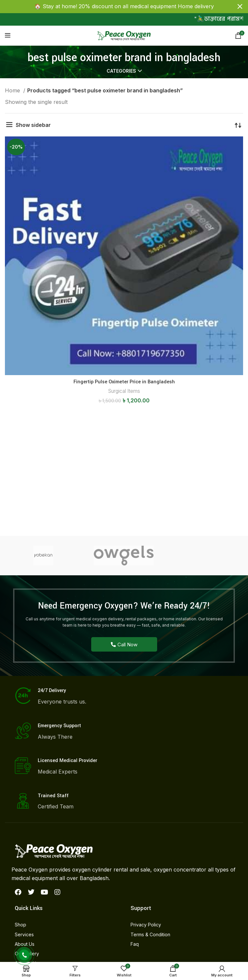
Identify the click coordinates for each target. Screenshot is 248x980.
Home (13, 90)
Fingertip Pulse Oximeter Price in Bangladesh (124, 382)
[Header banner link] (114, 7)
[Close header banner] (240, 7)
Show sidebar (33, 125)
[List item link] (66, 925)
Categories (121, 71)
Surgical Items (124, 391)
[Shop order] (238, 125)
